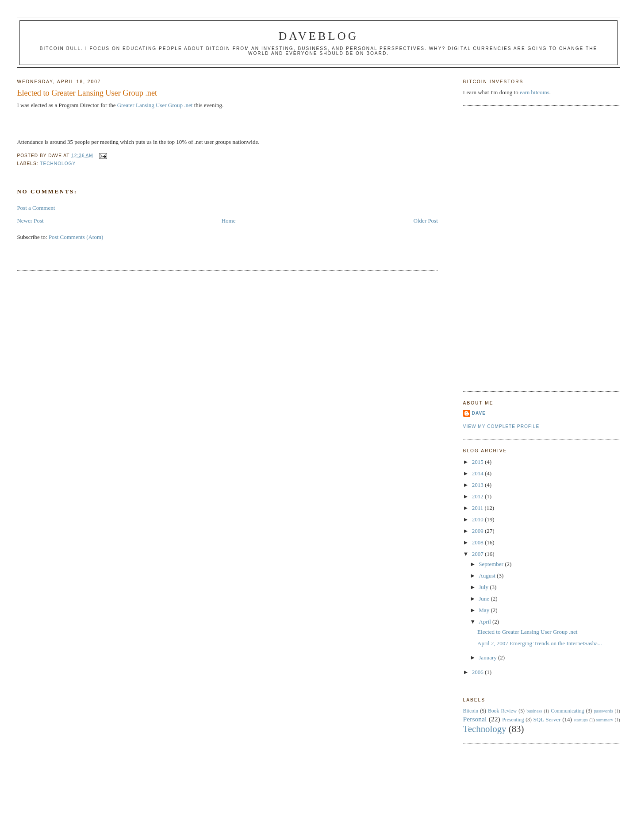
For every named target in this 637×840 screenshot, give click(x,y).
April (485, 622)
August (488, 576)
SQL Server (547, 719)
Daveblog (318, 36)
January (488, 657)
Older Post (426, 221)
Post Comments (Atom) (76, 237)
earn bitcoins (535, 92)
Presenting (513, 720)
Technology (58, 164)
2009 (478, 531)
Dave (479, 413)
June (485, 599)
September (492, 564)
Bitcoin (471, 711)
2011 (478, 508)
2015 (478, 462)
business (534, 711)
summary (605, 720)
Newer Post (30, 221)
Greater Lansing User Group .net (155, 105)
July (484, 587)
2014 (478, 473)
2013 (478, 485)
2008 (478, 542)
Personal (475, 719)
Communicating (567, 711)
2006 (478, 672)
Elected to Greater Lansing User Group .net (87, 93)
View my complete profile (501, 426)
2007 (478, 554)
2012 (478, 496)
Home (229, 221)
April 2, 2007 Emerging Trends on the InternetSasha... (540, 643)
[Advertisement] (499, 247)
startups (581, 720)
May (485, 610)
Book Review (502, 711)
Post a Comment (36, 208)
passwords (603, 711)
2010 (478, 519)
